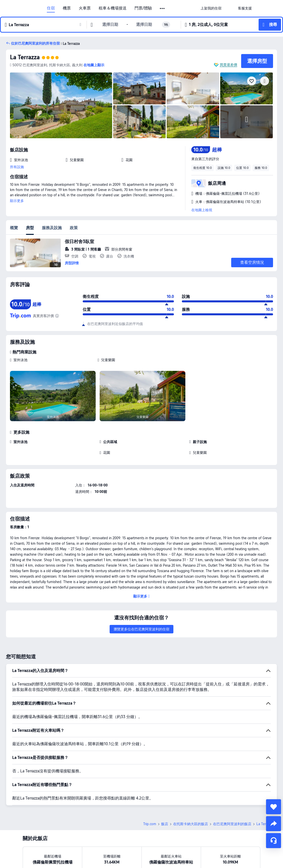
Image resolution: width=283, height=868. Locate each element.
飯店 (165, 824)
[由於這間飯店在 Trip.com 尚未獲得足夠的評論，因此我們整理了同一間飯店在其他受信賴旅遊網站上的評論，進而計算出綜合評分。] (57, 316)
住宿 (51, 8)
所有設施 (17, 167)
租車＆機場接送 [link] (113, 8)
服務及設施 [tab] (52, 228)
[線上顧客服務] (274, 841)
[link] (211, 8)
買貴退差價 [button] (228, 65)
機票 (67, 8)
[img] (61, 105)
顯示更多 (17, 201)
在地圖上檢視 (202, 210)
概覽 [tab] (14, 228)
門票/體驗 (143, 8)
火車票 (85, 8)
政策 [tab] (74, 228)
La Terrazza (25, 57)
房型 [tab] (30, 228)
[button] (163, 8)
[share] (274, 824)
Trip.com (150, 824)
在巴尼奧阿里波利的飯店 (232, 824)
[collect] (274, 807)
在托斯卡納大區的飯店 (191, 824)
